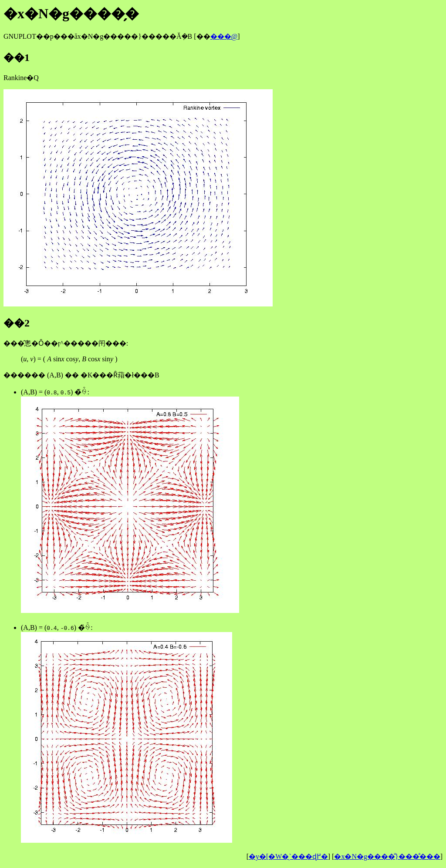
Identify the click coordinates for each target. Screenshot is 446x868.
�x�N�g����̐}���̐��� (387, 856)
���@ (224, 36)
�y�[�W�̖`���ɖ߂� (288, 856)
